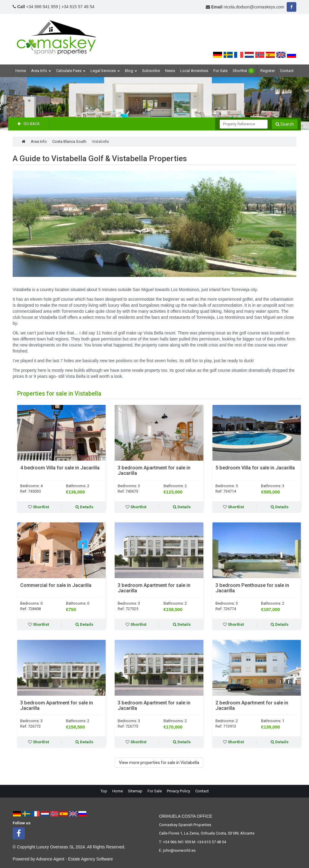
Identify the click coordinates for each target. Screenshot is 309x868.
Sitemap (135, 791)
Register (268, 71)
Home (21, 71)
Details (84, 507)
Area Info (41, 71)
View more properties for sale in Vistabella (159, 763)
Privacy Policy (178, 791)
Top (104, 791)
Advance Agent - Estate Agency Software (74, 859)
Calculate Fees (71, 71)
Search (285, 124)
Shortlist (244, 71)
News (170, 71)
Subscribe (151, 71)
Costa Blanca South (69, 141)
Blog (131, 71)
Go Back (29, 124)
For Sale (220, 71)
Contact (287, 71)
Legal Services (105, 71)
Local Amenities (194, 71)
